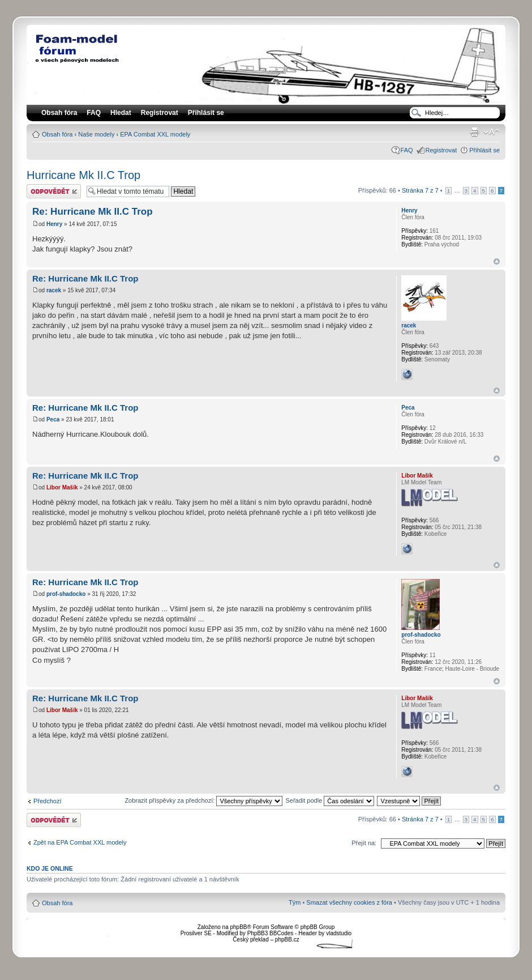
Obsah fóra (57, 134)
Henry (54, 224)
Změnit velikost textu (492, 132)
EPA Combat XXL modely (155, 134)
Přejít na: (364, 843)
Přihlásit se (484, 150)
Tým (295, 902)
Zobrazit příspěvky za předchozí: (203, 800)
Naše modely (96, 134)
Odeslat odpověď (54, 191)
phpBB (238, 927)
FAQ (407, 150)
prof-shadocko (66, 594)
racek (54, 290)
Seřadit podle (330, 800)
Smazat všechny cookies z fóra (349, 902)
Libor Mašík (62, 487)
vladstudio (339, 933)
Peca (53, 419)
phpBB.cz (287, 939)
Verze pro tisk (474, 132)
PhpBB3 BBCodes (271, 933)
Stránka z (420, 190)
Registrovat (160, 113)
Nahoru (497, 261)
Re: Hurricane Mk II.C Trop (93, 212)
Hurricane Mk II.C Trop (83, 175)
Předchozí (48, 801)
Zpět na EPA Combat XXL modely (80, 842)
